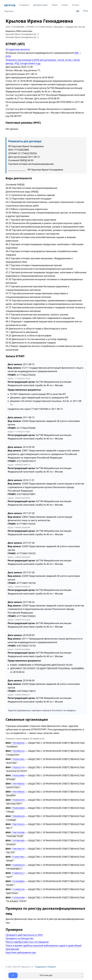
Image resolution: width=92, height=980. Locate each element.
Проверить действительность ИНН (24, 929)
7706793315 (18, 821)
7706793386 (18, 829)
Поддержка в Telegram (45, 961)
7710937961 (18, 853)
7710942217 (18, 869)
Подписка (9, 11)
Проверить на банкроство (20, 933)
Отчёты (76, 5)
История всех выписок (18, 49)
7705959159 (18, 814)
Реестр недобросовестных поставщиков (27, 936)
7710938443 (18, 861)
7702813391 (18, 759)
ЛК (78, 11)
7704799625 (18, 790)
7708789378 (18, 845)
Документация (40, 5)
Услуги (65, 5)
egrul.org (10, 5)
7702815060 (18, 774)
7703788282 (18, 782)
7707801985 (18, 837)
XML (77, 53)
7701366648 (18, 743)
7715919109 (18, 892)
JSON (8, 56)
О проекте (24, 5)
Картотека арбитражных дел (21, 947)
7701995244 (18, 751)
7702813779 (18, 767)
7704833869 (18, 806)
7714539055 (18, 877)
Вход (86, 11)
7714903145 (18, 884)
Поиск (54, 5)
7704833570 (18, 798)
